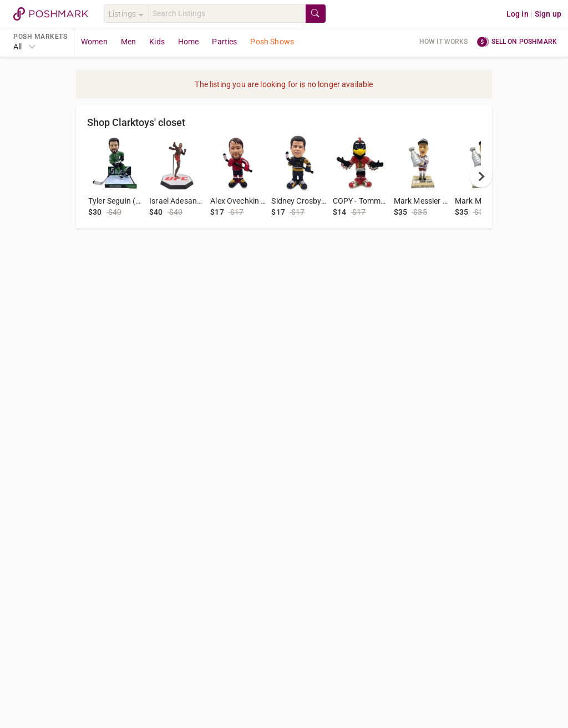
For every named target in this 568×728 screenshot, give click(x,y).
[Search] (227, 14)
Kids (157, 42)
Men (128, 42)
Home (189, 42)
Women (94, 42)
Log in (518, 14)
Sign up (548, 14)
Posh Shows (272, 42)
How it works (444, 42)
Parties (224, 42)
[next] (481, 176)
